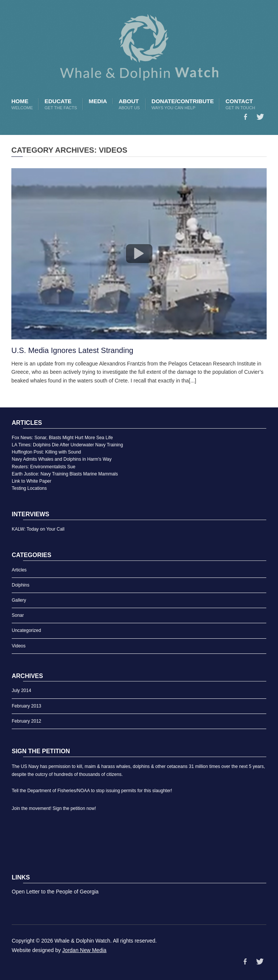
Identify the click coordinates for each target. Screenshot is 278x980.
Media (98, 101)
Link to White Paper (32, 481)
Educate (61, 104)
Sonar (18, 615)
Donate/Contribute (183, 104)
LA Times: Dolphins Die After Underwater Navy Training (67, 445)
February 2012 (26, 721)
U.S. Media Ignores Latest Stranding (72, 350)
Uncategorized (26, 630)
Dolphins (21, 585)
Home (22, 104)
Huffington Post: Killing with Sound (46, 452)
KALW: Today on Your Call (38, 529)
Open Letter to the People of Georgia (55, 892)
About (129, 104)
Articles (19, 570)
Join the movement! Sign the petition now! (54, 808)
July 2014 (21, 690)
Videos (19, 646)
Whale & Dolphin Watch (82, 941)
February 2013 (26, 706)
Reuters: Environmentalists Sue (43, 467)
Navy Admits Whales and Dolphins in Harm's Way (62, 459)
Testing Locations (29, 488)
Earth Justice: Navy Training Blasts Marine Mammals (65, 474)
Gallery (19, 600)
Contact (240, 104)
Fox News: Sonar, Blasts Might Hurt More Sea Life (62, 438)
